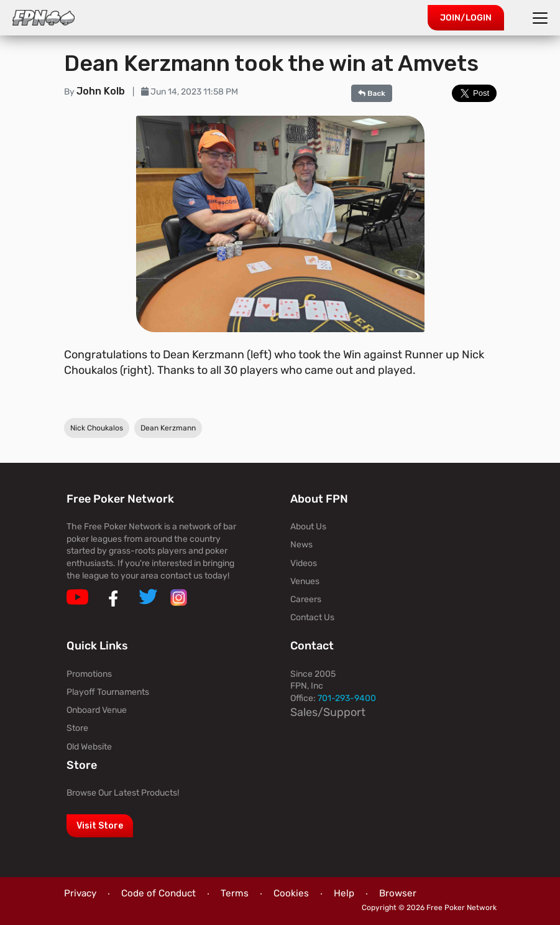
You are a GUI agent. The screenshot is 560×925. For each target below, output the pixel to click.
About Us (308, 527)
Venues (305, 581)
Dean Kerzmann (168, 429)
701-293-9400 (347, 698)
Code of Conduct (158, 893)
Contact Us (312, 617)
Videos (304, 563)
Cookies (291, 893)
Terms (235, 893)
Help (344, 893)
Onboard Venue (97, 710)
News (301, 545)
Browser (398, 893)
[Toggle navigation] (542, 18)
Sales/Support (328, 712)
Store (77, 728)
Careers (306, 599)
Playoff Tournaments (108, 692)
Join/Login (466, 18)
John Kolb (102, 91)
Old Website (89, 747)
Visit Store (100, 826)
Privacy (80, 893)
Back (372, 93)
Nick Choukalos (97, 429)
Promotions (89, 674)
